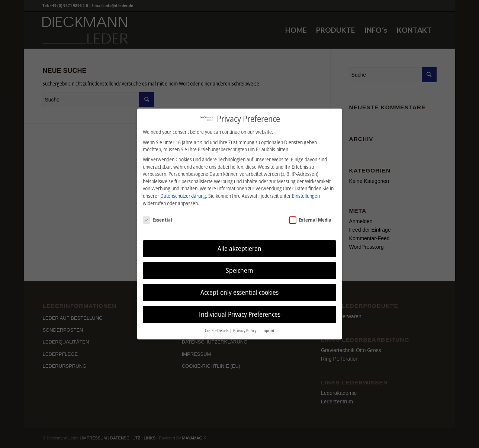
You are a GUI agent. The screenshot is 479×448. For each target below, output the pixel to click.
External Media (310, 220)
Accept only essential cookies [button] (239, 292)
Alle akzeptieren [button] (239, 248)
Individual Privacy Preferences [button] (240, 314)
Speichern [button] (239, 270)
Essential (157, 220)
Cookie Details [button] (217, 331)
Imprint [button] (268, 331)
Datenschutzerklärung (183, 196)
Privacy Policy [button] (245, 331)
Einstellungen (306, 196)
